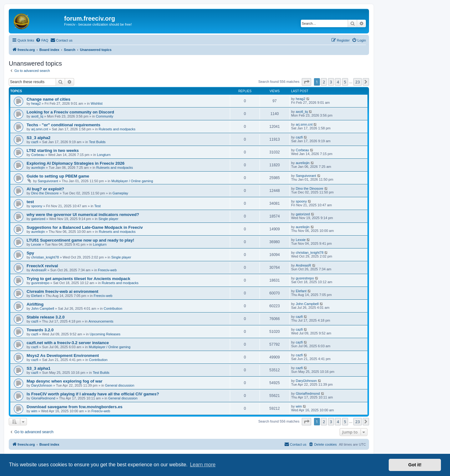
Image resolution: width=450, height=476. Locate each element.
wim (34, 411)
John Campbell (43, 308)
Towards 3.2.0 (40, 330)
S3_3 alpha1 (38, 368)
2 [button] (324, 82)
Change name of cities (48, 99)
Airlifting (35, 304)
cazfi (35, 142)
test (30, 202)
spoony (37, 206)
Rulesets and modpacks (117, 129)
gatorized (38, 219)
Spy (30, 253)
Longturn (104, 155)
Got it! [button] (415, 465)
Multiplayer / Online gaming (132, 181)
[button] (306, 82)
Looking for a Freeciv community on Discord (70, 112)
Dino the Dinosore (45, 193)
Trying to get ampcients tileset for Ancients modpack (78, 279)
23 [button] (358, 82)
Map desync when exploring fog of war (65, 381)
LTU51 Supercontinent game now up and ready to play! (80, 240)
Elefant (37, 296)
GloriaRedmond (43, 398)
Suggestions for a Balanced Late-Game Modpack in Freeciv (85, 227)
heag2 (36, 103)
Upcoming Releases (105, 334)
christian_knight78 (45, 257)
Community (104, 116)
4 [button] (338, 82)
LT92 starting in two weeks (53, 150)
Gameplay (120, 193)
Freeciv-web (107, 270)
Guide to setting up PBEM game (58, 176)
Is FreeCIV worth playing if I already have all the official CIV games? (93, 394)
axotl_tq (37, 116)
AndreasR (39, 270)
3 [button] (331, 82)
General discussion (120, 385)
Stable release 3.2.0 (46, 317)
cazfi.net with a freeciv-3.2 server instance (68, 343)
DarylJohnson (42, 385)
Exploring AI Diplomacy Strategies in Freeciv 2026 (76, 163)
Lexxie (36, 244)
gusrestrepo (40, 283)
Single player (109, 219)
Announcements (101, 321)
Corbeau (38, 155)
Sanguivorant (48, 181)
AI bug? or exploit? (45, 189)
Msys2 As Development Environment (63, 356)
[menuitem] (42, 40)
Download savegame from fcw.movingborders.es (75, 407)
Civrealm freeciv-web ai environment (62, 291)
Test (98, 206)
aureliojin (38, 168)
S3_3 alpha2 (38, 138)
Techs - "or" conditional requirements (63, 125)
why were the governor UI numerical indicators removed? (83, 215)
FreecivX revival (42, 266)
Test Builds (97, 142)
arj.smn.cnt (40, 129)
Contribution (113, 308)
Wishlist (97, 103)
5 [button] (345, 82)
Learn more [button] (203, 465)
